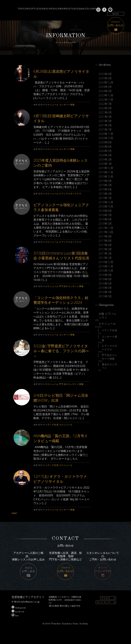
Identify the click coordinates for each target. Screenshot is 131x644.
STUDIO (84, 7)
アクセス (109, 608)
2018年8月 (105, 211)
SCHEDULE (53, 7)
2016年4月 (105, 288)
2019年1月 (105, 198)
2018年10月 (106, 207)
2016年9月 (105, 275)
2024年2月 (105, 91)
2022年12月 (106, 100)
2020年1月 (105, 164)
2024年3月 (105, 87)
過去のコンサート (110, 365)
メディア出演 (52, 435)
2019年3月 (105, 194)
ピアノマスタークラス (70, 194)
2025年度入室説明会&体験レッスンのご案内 (60, 162)
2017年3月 (105, 249)
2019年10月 (106, 177)
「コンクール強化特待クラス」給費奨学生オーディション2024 (61, 307)
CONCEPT (19, 7)
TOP (5, 7)
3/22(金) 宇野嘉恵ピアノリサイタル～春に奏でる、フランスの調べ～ (61, 360)
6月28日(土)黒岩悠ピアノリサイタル (61, 74)
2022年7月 (105, 104)
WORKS (70, 7)
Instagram (19, 618)
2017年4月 (105, 245)
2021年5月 (105, 117)
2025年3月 (105, 78)
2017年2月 (105, 254)
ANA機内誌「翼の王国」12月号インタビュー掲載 (60, 448)
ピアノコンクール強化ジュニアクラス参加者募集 (61, 207)
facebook (18, 622)
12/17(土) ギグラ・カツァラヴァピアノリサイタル (62, 489)
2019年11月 (106, 172)
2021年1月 (105, 130)
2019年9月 (105, 181)
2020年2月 (105, 160)
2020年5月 (105, 151)
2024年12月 (106, 83)
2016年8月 (105, 279)
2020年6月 (105, 147)
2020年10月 (106, 138)
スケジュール (52, 105)
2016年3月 (105, 292)
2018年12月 (106, 202)
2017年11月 (106, 228)
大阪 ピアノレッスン (108, 314)
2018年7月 (105, 215)
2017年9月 (105, 236)
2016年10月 (106, 271)
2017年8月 (105, 241)
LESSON (36, 7)
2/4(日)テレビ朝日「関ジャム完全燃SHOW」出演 (61, 407)
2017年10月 (106, 232)
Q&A (97, 7)
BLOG (116, 14)
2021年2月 (105, 125)
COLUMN (111, 7)
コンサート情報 (67, 105)
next (14, 523)
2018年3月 (105, 224)
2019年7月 (105, 185)
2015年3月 (105, 296)
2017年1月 (105, 258)
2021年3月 (105, 121)
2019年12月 (106, 168)
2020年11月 (106, 134)
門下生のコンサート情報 (71, 291)
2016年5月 (105, 284)
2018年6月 (105, 219)
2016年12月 (106, 262)
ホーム (58, 42)
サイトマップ (106, 612)
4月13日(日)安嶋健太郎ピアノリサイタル (61, 118)
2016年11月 (106, 266)
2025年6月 (105, 74)
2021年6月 (105, 112)
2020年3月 (105, 155)
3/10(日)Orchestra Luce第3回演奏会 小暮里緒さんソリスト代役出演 (61, 258)
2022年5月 (105, 108)
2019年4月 (105, 189)
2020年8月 (105, 142)
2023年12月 (106, 95)
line (15, 626)
